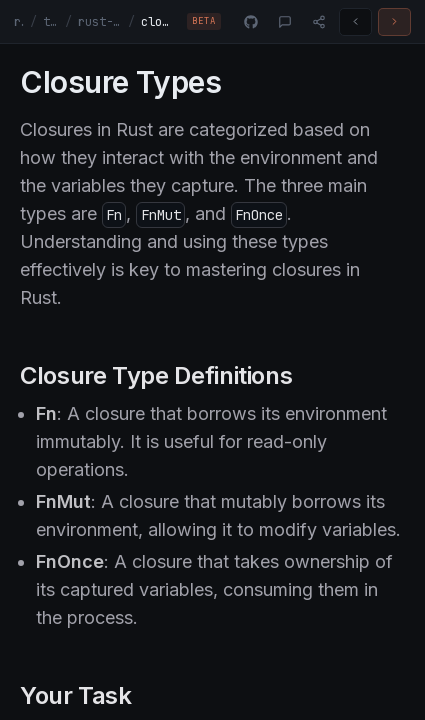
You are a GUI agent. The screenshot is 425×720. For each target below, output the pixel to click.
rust (19, 22)
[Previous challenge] (355, 22)
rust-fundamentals (100, 22)
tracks (51, 22)
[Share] (319, 22)
